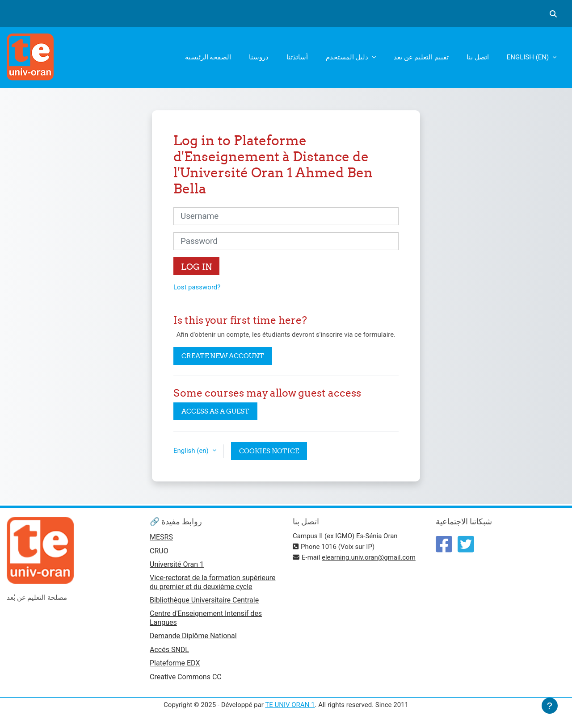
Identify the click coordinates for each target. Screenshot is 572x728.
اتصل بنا (478, 57)
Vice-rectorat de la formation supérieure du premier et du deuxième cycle (213, 582)
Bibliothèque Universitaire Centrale (204, 600)
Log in (196, 267)
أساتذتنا (297, 57)
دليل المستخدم (348, 57)
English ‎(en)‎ (529, 57)
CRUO (159, 551)
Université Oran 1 (177, 564)
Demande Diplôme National (193, 636)
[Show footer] (550, 706)
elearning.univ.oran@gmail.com (369, 557)
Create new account (223, 356)
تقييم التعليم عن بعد (421, 57)
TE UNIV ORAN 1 (290, 705)
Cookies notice (269, 451)
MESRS (161, 537)
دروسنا (259, 57)
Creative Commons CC (186, 677)
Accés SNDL (169, 650)
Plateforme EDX (175, 663)
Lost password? (197, 287)
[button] (553, 14)
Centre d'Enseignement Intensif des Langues (206, 618)
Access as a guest (215, 411)
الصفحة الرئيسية (208, 57)
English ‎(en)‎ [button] (192, 451)
